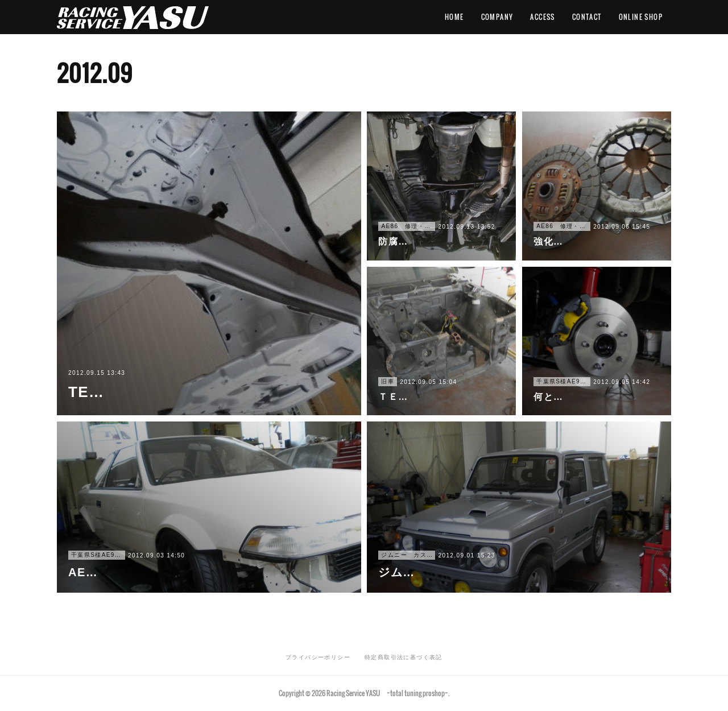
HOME (454, 17)
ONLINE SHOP (641, 17)
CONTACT (587, 17)
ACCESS (542, 17)
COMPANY (497, 17)
